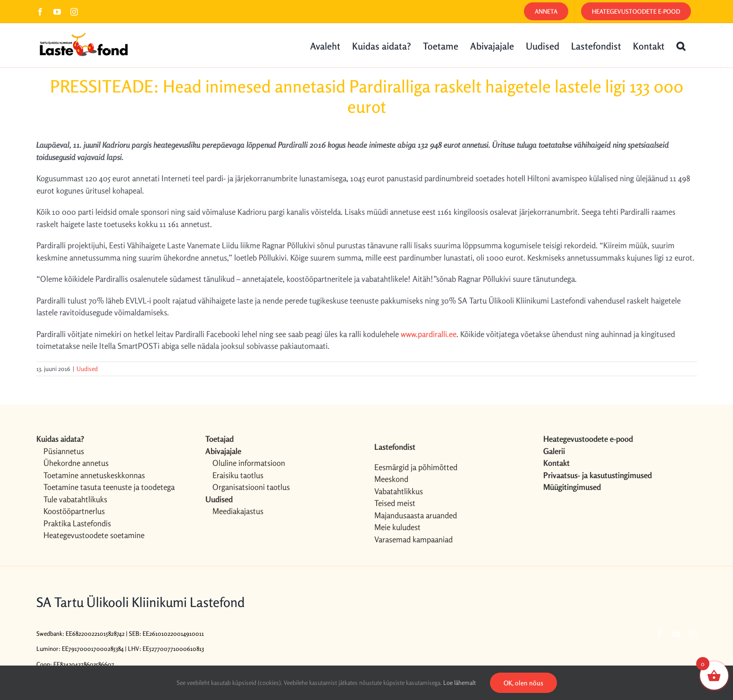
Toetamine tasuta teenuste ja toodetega (109, 487)
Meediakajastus (238, 511)
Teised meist (395, 503)
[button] (681, 45)
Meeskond (391, 479)
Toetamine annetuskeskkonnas (94, 475)
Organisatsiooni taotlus (251, 487)
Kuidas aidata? (60, 439)
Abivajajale (223, 451)
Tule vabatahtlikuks (75, 499)
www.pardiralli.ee (429, 334)
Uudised (87, 369)
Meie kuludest (397, 527)
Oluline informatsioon (249, 463)
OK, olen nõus (523, 683)
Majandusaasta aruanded (416, 515)
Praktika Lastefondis (77, 523)
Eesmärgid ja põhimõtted (416, 467)
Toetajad (219, 439)
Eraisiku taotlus (238, 475)
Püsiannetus (64, 451)
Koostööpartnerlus (74, 511)
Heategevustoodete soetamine (94, 535)
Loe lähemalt (459, 683)
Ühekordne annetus (76, 463)
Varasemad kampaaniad (413, 539)
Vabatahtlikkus (399, 491)
